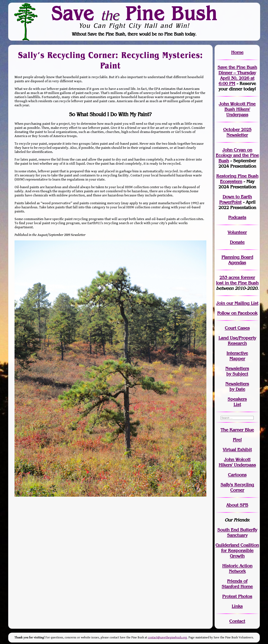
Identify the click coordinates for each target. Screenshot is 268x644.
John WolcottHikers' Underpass (237, 462)
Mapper (237, 359)
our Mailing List (242, 303)
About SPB (237, 505)
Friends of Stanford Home (237, 584)
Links (237, 606)
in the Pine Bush (237, 280)
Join (221, 303)
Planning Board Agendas (237, 260)
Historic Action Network (237, 568)
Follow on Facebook (237, 313)
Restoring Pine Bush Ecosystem (237, 179)
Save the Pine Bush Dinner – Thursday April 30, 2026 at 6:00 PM (237, 75)
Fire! (237, 440)
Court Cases (237, 328)
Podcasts (237, 217)
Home (237, 52)
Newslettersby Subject (237, 371)
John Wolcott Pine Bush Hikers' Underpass (237, 109)
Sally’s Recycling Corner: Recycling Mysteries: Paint (110, 60)
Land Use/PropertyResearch (237, 341)
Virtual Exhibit (237, 450)
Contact (237, 621)
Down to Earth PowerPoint (236, 199)
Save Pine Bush (134, 13)
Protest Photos (237, 596)
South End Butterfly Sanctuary (237, 532)
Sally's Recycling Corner (237, 487)
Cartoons (237, 475)
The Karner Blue (237, 430)
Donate (237, 242)
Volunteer (237, 232)
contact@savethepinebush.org (167, 638)
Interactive (237, 353)
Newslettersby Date (237, 386)
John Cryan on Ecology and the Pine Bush (237, 155)
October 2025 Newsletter (237, 132)
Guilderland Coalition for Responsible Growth (237, 550)
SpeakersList (237, 402)
